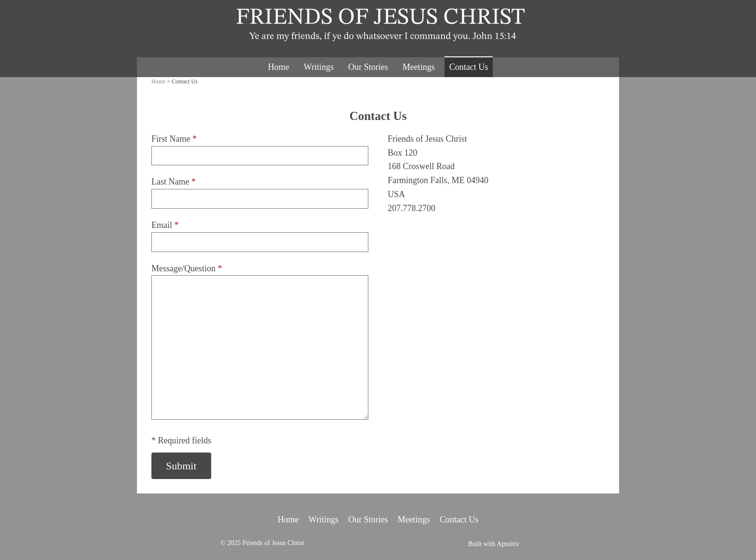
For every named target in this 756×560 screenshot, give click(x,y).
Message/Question (187, 268)
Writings (324, 520)
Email (165, 225)
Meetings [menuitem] (419, 67)
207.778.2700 (412, 208)
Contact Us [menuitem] (469, 67)
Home (158, 81)
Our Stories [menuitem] (368, 67)
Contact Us (459, 520)
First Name (174, 139)
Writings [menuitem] (319, 67)
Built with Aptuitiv (494, 544)
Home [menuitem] (279, 67)
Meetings (414, 520)
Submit (181, 466)
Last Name (174, 182)
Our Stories (368, 520)
